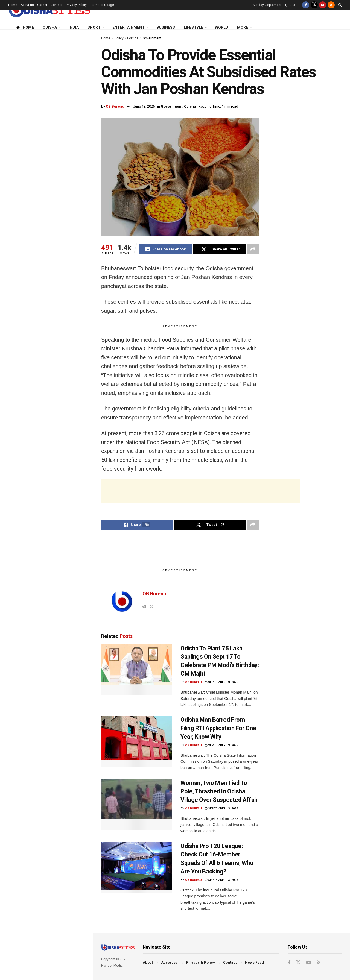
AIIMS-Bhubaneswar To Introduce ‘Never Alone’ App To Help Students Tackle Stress (58, 469)
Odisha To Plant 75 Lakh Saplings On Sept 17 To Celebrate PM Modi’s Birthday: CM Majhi (57, 138)
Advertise (169, 962)
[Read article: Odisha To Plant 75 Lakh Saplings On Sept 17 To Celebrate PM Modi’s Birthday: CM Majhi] (137, 670)
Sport (94, 27)
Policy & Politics (126, 38)
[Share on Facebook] (166, 249)
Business (166, 27)
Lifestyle (193, 27)
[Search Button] (340, 5)
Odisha (50, 27)
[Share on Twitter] (219, 249)
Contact (57, 5)
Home (13, 5)
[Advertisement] (46, 196)
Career (42, 5)
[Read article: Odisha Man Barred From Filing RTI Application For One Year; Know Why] (137, 741)
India (74, 27)
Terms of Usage (102, 5)
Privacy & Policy (201, 962)
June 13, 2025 (144, 106)
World (222, 27)
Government (152, 38)
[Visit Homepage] (49, 10)
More (243, 27)
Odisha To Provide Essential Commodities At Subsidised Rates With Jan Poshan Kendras (43, 67)
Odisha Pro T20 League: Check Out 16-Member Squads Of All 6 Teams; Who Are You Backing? (59, 407)
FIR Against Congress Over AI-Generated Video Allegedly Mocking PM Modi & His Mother (55, 500)
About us (27, 5)
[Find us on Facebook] (306, 5)
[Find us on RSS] (331, 5)
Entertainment (129, 27)
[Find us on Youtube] (323, 5)
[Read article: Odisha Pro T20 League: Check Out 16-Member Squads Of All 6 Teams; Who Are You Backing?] (137, 867)
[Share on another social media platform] (253, 249)
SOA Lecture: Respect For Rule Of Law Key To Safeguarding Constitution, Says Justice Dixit (58, 248)
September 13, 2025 (221, 682)
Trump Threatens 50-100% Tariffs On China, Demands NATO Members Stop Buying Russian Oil (58, 309)
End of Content (46, 557)
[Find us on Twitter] (314, 5)
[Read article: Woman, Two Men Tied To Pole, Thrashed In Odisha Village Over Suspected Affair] (137, 804)
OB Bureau (115, 106)
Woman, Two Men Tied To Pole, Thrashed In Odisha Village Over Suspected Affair (56, 376)
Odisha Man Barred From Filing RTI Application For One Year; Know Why (58, 278)
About (148, 962)
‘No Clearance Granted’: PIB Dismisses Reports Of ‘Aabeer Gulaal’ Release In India (54, 438)
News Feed (254, 962)
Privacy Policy (76, 5)
